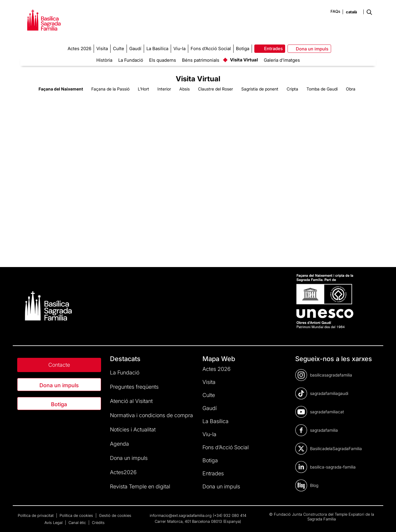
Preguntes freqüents (134, 387)
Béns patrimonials (201, 60)
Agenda (119, 444)
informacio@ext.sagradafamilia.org (181, 515)
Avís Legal (54, 523)
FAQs (335, 11)
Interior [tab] (164, 89)
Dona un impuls (59, 385)
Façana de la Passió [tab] (110, 89)
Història (104, 60)
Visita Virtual (244, 60)
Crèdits (98, 523)
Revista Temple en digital (140, 486)
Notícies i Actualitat (133, 429)
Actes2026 (123, 472)
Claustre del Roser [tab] (215, 89)
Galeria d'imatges (282, 60)
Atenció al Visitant (131, 401)
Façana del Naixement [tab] (61, 89)
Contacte (59, 365)
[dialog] (385, 520)
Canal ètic (78, 523)
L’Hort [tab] (143, 89)
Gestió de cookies (115, 515)
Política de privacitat (36, 515)
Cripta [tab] (292, 89)
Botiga (59, 404)
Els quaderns (163, 60)
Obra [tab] (351, 89)
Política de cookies (77, 515)
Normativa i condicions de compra (151, 415)
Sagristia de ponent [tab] (260, 89)
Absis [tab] (185, 89)
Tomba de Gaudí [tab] (322, 89)
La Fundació (131, 60)
